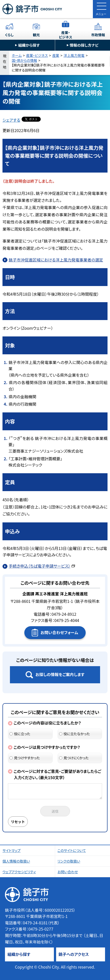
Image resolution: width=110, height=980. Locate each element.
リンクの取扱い (69, 861)
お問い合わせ (68, 872)
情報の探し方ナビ (84, 45)
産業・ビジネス (37, 55)
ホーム (17, 55)
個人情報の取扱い (16, 861)
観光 (36, 35)
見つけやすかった (25, 758)
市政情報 (98, 35)
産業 (56, 55)
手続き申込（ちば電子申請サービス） (42, 566)
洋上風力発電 (74, 55)
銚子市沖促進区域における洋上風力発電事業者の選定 (56, 260)
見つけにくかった (74, 758)
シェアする (11, 120)
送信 (55, 811)
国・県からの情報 (24, 60)
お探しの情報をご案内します (60, 674)
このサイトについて (72, 850)
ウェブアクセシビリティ (19, 872)
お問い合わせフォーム (59, 632)
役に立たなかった (75, 734)
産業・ (66, 35)
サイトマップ (12, 850)
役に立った (20, 734)
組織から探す (29, 45)
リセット (18, 822)
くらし (9, 35)
